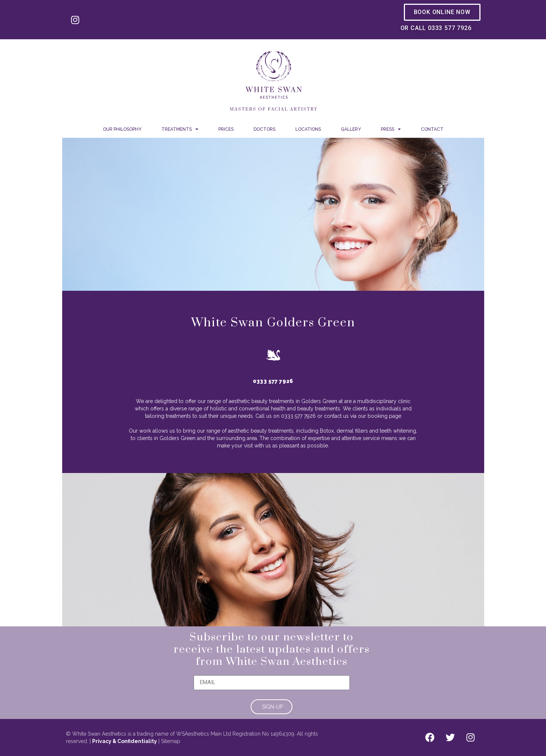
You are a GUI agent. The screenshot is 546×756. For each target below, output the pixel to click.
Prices (226, 129)
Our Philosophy (122, 129)
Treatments (180, 129)
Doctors (264, 129)
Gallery (351, 129)
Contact (432, 129)
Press (391, 129)
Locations (308, 129)
